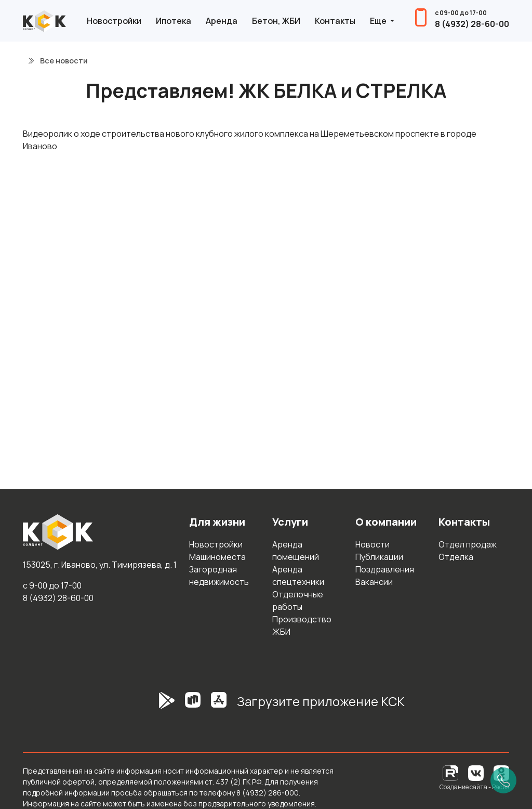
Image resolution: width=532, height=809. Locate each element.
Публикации (379, 557)
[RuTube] (451, 772)
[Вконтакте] (476, 772)
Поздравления (385, 569)
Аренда (222, 21)
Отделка (456, 557)
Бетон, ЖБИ (276, 21)
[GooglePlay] (151, 706)
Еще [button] (379, 21)
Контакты (335, 21)
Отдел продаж (468, 544)
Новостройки (114, 21)
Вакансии (374, 582)
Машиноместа (217, 557)
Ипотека (174, 21)
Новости (373, 544)
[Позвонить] (503, 780)
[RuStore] (193, 706)
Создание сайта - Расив (474, 787)
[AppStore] (219, 706)
